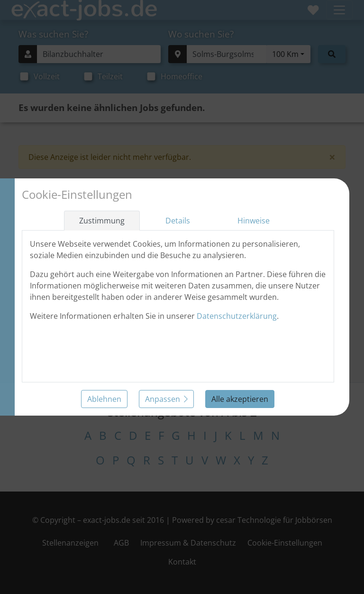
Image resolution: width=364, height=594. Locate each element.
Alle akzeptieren (240, 399)
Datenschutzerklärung (237, 316)
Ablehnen (104, 399)
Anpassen (166, 399)
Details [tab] (178, 221)
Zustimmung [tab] (102, 221)
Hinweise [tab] (254, 221)
